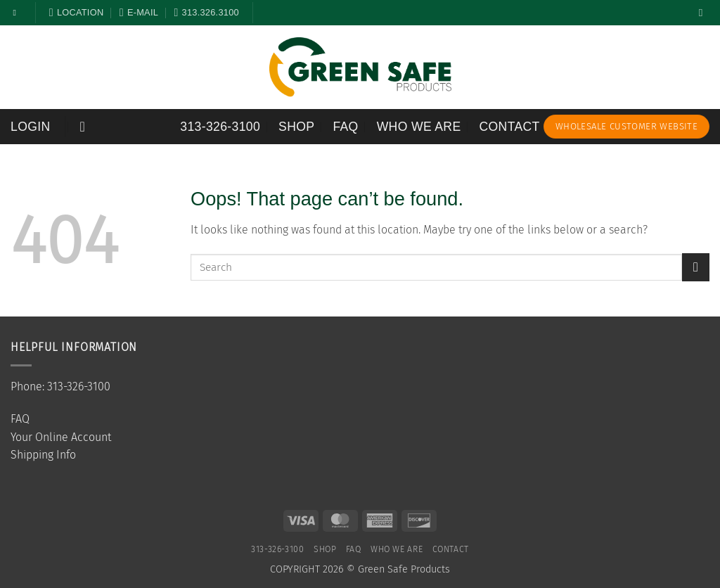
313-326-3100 (220, 127)
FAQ (345, 127)
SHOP (296, 127)
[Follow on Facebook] (18, 13)
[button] (31, 127)
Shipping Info (43, 455)
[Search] (704, 13)
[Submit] (696, 267)
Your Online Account (61, 437)
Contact (510, 127)
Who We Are (419, 127)
